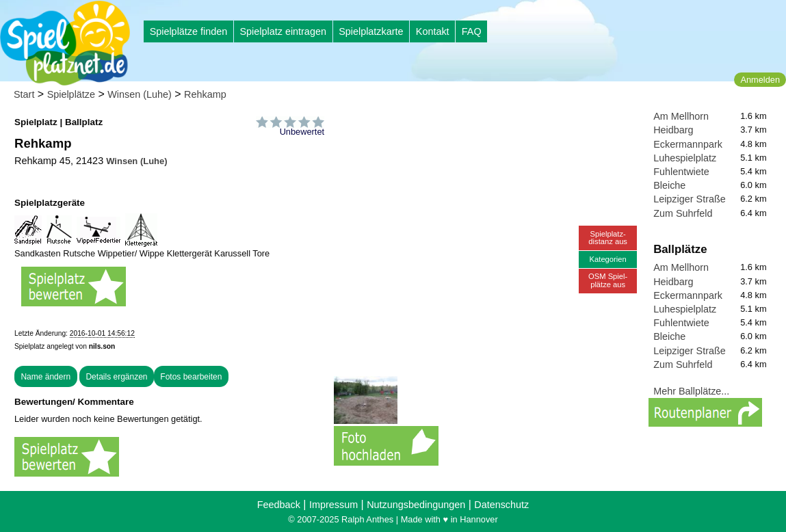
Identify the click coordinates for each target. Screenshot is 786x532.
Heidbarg (673, 130)
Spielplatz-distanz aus (608, 238)
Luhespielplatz (685, 158)
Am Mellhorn (681, 116)
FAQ (472, 31)
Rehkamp (205, 94)
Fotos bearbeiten (191, 377)
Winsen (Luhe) (140, 94)
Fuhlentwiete (681, 172)
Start (24, 94)
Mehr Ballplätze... (691, 391)
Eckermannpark (688, 144)
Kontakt (433, 31)
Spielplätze (71, 94)
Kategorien (608, 259)
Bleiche (669, 185)
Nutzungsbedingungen (416, 505)
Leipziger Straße (690, 199)
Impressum (333, 505)
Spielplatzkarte (371, 31)
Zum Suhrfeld (683, 213)
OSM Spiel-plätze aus (608, 280)
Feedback (279, 505)
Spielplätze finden (189, 31)
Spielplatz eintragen (283, 31)
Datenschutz (501, 505)
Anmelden (760, 80)
